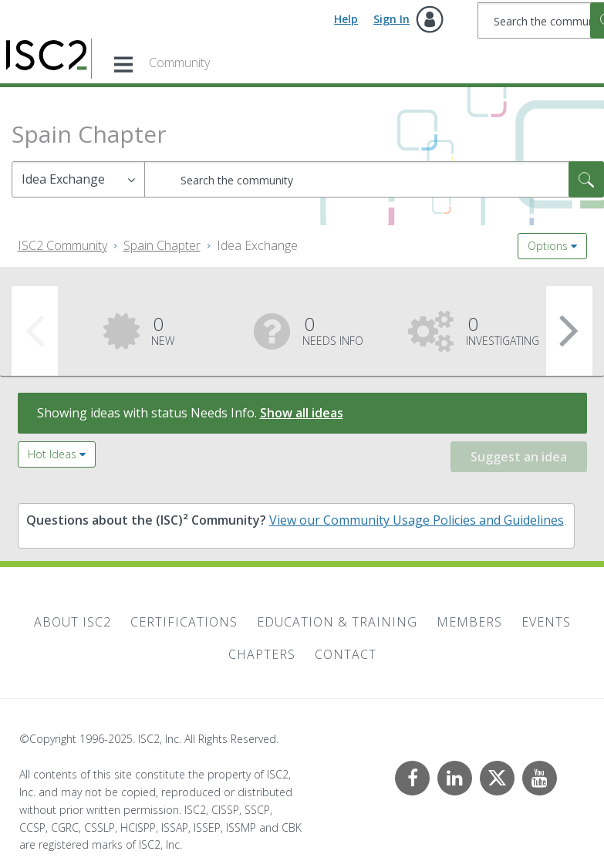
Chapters (262, 654)
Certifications (184, 622)
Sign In (391, 19)
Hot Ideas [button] (52, 454)
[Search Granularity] (78, 179)
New (163, 329)
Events (546, 622)
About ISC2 (73, 622)
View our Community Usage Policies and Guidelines (417, 520)
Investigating (503, 329)
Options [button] (548, 246)
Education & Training (337, 622)
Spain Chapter (162, 245)
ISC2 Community (62, 245)
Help (346, 19)
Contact (346, 654)
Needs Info (333, 329)
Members (469, 622)
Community (179, 62)
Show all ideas (302, 413)
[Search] (374, 179)
